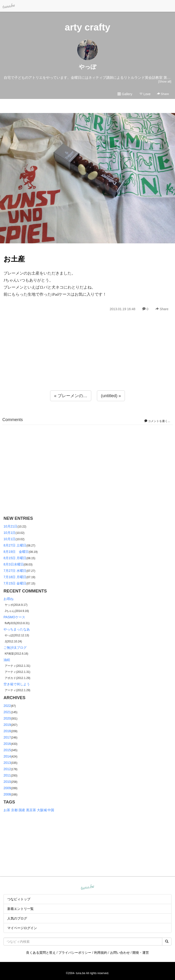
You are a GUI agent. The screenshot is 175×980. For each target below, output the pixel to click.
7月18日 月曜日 (15, 577)
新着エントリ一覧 (20, 909)
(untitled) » (111, 396)
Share (163, 94)
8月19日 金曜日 (16, 552)
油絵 (7, 660)
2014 (7, 756)
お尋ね (8, 599)
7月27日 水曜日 (15, 571)
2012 (7, 769)
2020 (7, 718)
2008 (7, 794)
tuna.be (87, 887)
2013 (7, 763)
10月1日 (10, 533)
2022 (7, 706)
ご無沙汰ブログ (15, 648)
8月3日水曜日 (14, 564)
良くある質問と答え (41, 953)
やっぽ (88, 67)
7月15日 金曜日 (15, 583)
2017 (7, 737)
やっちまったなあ (17, 629)
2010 (7, 782)
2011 (7, 775)
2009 (7, 788)
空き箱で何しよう (17, 684)
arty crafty (87, 27)
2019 (7, 725)
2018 (7, 731)
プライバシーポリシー (75, 953)
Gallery (125, 94)
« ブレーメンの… (71, 396)
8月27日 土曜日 (15, 545)
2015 (7, 750)
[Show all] (165, 81)
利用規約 (101, 953)
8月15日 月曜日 (15, 558)
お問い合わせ (120, 953)
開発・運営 (141, 953)
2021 (7, 712)
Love (145, 94)
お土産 (14, 259)
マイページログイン (22, 928)
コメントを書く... (157, 421)
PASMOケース (14, 617)
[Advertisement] (87, 361)
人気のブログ (17, 918)
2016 (7, 744)
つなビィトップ (19, 899)
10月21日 (10, 526)
